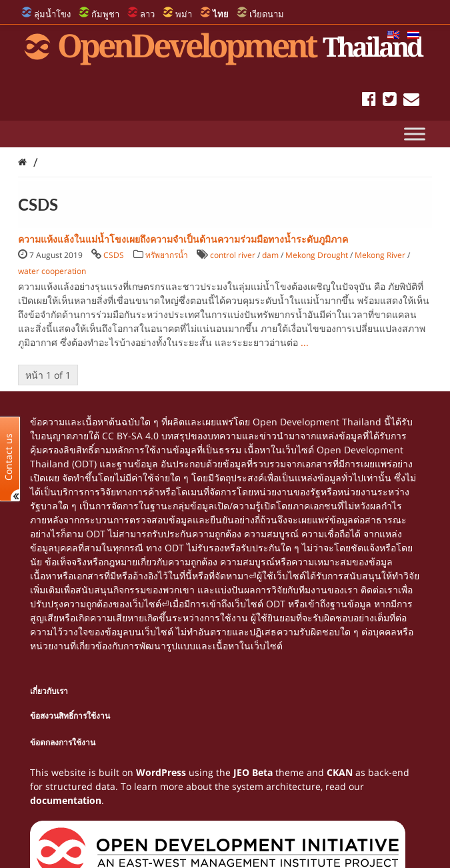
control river (233, 255)
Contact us (9, 456)
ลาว (147, 14)
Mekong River (380, 255)
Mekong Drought (317, 255)
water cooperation (52, 271)
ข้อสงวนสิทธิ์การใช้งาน (70, 716)
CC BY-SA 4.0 (130, 436)
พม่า (184, 14)
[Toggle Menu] (415, 134)
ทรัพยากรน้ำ (167, 255)
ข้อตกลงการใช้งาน (63, 742)
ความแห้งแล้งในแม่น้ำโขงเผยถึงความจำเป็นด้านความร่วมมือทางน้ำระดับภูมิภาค (183, 239)
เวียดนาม (267, 14)
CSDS (114, 255)
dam (270, 255)
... (305, 342)
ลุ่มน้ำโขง (52, 14)
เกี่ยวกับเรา (49, 691)
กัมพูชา (105, 14)
